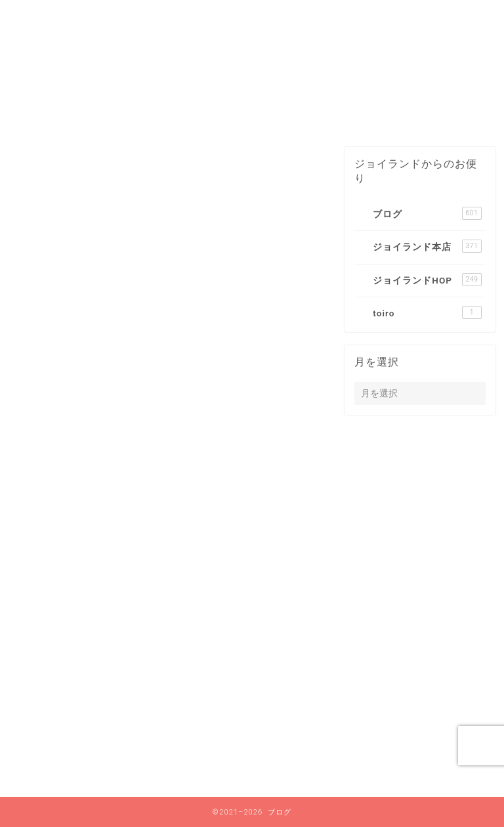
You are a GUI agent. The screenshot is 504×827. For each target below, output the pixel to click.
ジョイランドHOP (98, 754)
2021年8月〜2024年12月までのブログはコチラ (221, 113)
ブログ (374, 113)
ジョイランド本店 (97, 736)
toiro (65, 771)
